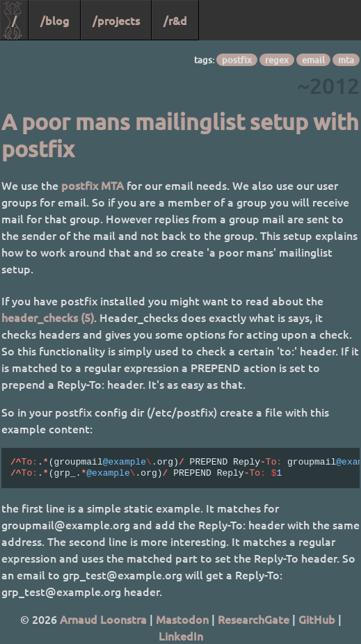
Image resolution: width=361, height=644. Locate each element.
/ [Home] (14, 20)
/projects (116, 20)
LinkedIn (181, 636)
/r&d (175, 20)
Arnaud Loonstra (103, 619)
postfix (237, 60)
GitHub (317, 619)
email (313, 60)
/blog (55, 20)
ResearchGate (254, 619)
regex (277, 60)
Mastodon (182, 619)
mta (346, 60)
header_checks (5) (48, 317)
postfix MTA (93, 185)
